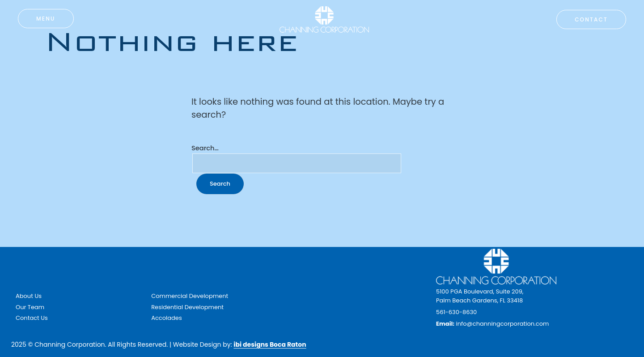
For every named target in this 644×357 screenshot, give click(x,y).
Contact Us (32, 318)
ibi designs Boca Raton (270, 344)
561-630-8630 (456, 312)
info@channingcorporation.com (502, 324)
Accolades (166, 318)
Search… (205, 148)
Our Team (30, 307)
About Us (29, 296)
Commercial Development (190, 296)
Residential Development (187, 307)
